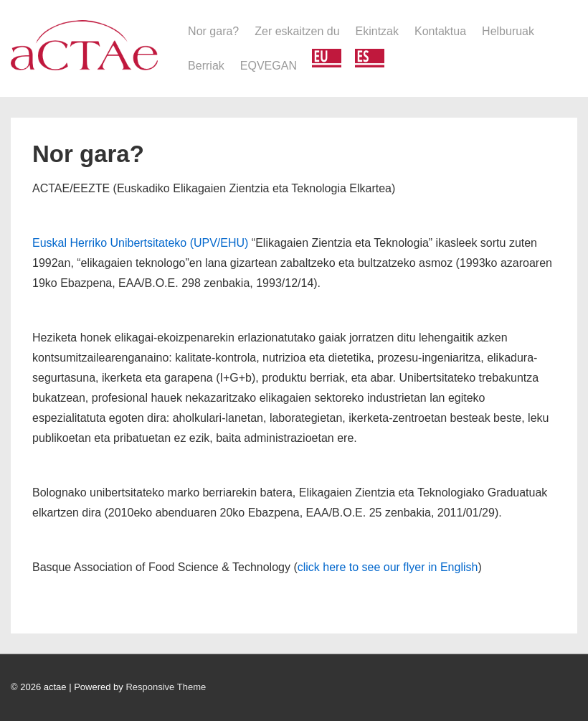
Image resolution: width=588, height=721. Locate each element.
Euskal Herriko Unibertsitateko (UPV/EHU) (140, 243)
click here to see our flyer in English (388, 567)
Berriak (206, 66)
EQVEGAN (269, 66)
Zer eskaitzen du (297, 31)
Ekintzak (377, 31)
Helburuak (508, 31)
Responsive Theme (166, 687)
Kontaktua (440, 31)
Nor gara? (213, 31)
